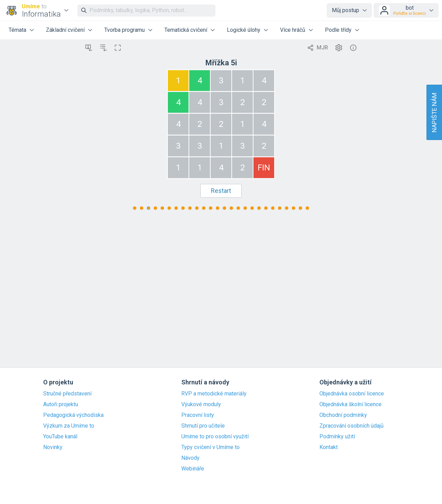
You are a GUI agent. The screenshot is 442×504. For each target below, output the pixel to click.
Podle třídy (338, 30)
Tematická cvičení (186, 30)
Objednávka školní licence (350, 404)
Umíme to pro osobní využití (215, 437)
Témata (17, 30)
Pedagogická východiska (73, 415)
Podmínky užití (337, 437)
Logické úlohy (244, 30)
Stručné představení (67, 394)
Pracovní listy (198, 415)
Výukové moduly (201, 404)
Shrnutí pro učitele (203, 426)
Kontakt (329, 447)
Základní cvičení (65, 30)
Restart (221, 191)
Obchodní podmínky (343, 415)
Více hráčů (293, 30)
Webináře (193, 469)
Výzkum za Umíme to (69, 426)
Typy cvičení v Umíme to (210, 447)
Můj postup (345, 10)
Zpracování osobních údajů (352, 426)
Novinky (53, 447)
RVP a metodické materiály (214, 394)
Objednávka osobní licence (352, 394)
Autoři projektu (61, 404)
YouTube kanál (60, 437)
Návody (190, 458)
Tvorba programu (124, 30)
